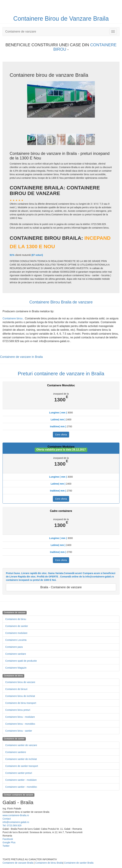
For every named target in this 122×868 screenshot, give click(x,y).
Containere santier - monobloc (21, 787)
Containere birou (13, 318)
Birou (53, 19)
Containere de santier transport (22, 766)
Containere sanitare (16, 654)
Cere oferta (61, 435)
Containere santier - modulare (21, 780)
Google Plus (9, 842)
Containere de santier (17, 626)
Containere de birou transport (21, 703)
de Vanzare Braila (85, 19)
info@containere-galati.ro (16, 822)
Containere (29, 19)
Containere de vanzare (21, 32)
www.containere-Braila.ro (16, 815)
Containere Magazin (16, 668)
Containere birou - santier (19, 731)
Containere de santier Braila (79, 863)
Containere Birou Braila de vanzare (61, 302)
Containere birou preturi (18, 710)
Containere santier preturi (19, 773)
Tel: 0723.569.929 (12, 825)
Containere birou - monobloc (20, 724)
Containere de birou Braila (49, 863)
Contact (7, 819)
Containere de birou (16, 619)
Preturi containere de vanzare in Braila (61, 374)
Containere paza (14, 647)
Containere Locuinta (16, 640)
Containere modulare (16, 633)
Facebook (8, 839)
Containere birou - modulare (20, 717)
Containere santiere (16, 752)
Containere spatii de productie (21, 661)
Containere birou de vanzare (20, 682)
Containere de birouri (16, 689)
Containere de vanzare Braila (18, 863)
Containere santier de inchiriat (21, 759)
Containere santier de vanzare (21, 745)
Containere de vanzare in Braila (21, 357)
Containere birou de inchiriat (20, 696)
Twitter (6, 846)
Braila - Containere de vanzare (61, 587)
